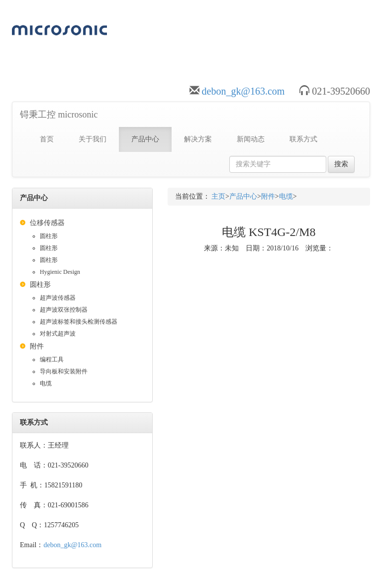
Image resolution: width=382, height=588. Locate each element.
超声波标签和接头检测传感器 (79, 322)
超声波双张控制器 (64, 310)
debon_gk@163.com (243, 91)
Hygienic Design (60, 272)
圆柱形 (49, 236)
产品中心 (145, 139)
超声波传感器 (58, 298)
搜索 (341, 164)
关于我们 (93, 139)
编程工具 (52, 359)
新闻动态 (251, 139)
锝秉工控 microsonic (59, 115)
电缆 (46, 383)
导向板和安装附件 (64, 371)
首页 (47, 139)
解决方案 (198, 139)
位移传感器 (47, 223)
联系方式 (303, 139)
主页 (218, 196)
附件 (37, 346)
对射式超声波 (58, 334)
